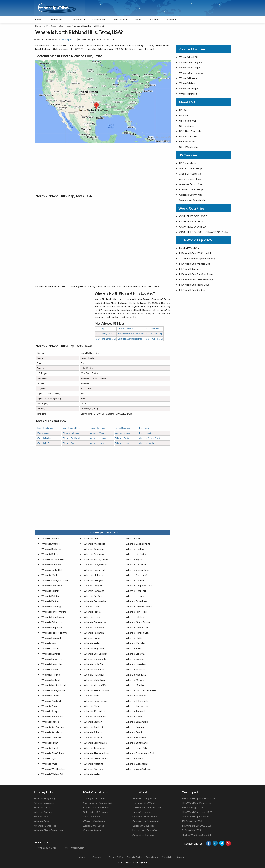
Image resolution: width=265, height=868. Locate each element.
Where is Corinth (50, 591)
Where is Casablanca (94, 821)
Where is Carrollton (136, 565)
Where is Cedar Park (94, 570)
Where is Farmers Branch (139, 606)
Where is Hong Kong (45, 798)
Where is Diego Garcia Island (49, 830)
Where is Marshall (135, 669)
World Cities (118, 20)
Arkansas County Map (191, 184)
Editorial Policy (134, 857)
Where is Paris (91, 696)
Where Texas (43, 433)
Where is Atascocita (94, 544)
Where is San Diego (190, 68)
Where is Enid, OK (189, 57)
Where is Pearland (51, 701)
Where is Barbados (44, 812)
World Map (56, 20)
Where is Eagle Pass (137, 601)
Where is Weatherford (53, 769)
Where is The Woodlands (97, 753)
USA (46, 26)
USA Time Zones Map (106, 339)
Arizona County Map (190, 179)
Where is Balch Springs (138, 544)
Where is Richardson (95, 711)
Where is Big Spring (136, 554)
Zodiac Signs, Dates (94, 826)
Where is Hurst (92, 638)
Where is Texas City (137, 748)
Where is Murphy (135, 685)
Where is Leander (135, 659)
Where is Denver (188, 78)
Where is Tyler (49, 758)
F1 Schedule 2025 (191, 830)
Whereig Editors (69, 39)
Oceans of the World (144, 803)
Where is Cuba (41, 821)
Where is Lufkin (50, 669)
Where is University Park (97, 758)
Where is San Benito (94, 727)
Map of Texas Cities (71, 428)
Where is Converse (52, 586)
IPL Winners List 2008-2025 (197, 826)
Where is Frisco (92, 617)
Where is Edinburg (51, 606)
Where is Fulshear (135, 617)
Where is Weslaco (93, 769)
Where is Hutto (134, 638)
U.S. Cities (153, 20)
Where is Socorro (93, 737)
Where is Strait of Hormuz (97, 807)
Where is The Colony (53, 753)
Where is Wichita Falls (53, 774)
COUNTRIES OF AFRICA (193, 227)
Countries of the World (145, 817)
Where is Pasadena (136, 696)
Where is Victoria (135, 758)
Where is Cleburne (94, 575)
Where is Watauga (93, 764)
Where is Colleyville (94, 580)
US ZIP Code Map (154, 334)
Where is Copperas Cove (139, 586)
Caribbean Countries (143, 826)
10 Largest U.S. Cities (94, 798)
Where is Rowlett (135, 716)
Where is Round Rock (95, 716)
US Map (183, 110)
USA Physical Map (154, 339)
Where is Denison (93, 596)
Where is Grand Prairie (138, 622)
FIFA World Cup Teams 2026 (194, 285)
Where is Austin (122, 438)
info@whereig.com (74, 848)
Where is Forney (92, 612)
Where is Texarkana (94, 748)
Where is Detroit (188, 94)
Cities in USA (57, 26)
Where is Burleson (51, 565)
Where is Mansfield (94, 669)
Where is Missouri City (96, 685)
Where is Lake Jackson (96, 654)
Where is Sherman (51, 737)
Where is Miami (187, 83)
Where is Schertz (93, 732)
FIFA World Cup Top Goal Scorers (197, 274)
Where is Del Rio (50, 596)
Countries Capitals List (145, 812)
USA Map (100, 329)
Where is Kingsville (94, 648)
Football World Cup (189, 248)
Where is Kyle (133, 648)
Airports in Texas (123, 433)
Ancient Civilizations (143, 835)
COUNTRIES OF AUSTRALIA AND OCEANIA (204, 232)
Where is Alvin (134, 538)
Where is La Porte (51, 654)
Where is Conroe (135, 580)
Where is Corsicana (94, 591)
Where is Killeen (50, 648)
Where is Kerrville (135, 643)
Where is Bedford (135, 549)
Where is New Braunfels (96, 690)
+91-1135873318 (47, 848)
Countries (97, 20)
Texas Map (144, 428)
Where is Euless (92, 606)
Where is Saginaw (93, 722)
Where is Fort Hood (136, 612)
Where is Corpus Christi (150, 438)
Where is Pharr (49, 706)
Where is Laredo (146, 443)
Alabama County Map (191, 168)
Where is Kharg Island (144, 798)
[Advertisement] (103, 168)
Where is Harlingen (94, 633)
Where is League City (95, 659)
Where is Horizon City (137, 633)
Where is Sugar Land (137, 743)
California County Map (191, 189)
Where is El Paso (44, 443)
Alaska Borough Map (190, 174)
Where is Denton (135, 596)
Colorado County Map (191, 195)
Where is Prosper (51, 711)
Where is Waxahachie (137, 764)
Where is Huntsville (52, 638)
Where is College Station (55, 580)
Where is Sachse (50, 722)
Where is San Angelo (137, 722)
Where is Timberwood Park (140, 753)
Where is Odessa (51, 696)
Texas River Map (123, 428)
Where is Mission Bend (53, 685)
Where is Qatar (42, 807)
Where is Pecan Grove (95, 701)
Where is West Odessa (138, 769)
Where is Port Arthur (137, 706)
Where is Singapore (44, 803)
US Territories (187, 126)
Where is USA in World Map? (131, 334)
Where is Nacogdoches (54, 690)
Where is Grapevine (52, 627)
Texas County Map (45, 428)
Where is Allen (91, 538)
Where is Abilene (50, 538)
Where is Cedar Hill (51, 570)
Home (38, 20)
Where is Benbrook (94, 554)
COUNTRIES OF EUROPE (193, 216)
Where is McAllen (51, 675)
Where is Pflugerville (137, 701)
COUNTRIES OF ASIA (191, 221)
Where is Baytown (51, 549)
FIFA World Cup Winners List (195, 264)
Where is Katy (49, 643)
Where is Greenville (94, 627)
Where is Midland (51, 680)
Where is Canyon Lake (95, 565)
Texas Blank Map (98, 428)
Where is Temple (50, 748)
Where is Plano (92, 706)
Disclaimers (152, 857)
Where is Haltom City (137, 627)
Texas (68, 26)
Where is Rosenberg (52, 716)
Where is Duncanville (95, 601)
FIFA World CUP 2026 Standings (196, 279)
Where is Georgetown (95, 622)
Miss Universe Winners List (98, 803)
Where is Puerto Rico (45, 826)
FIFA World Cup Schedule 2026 (198, 798)
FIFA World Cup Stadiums (193, 290)
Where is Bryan (134, 559)
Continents (77, 20)
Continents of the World (146, 821)
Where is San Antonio (53, 727)
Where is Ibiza (41, 817)
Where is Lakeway (135, 654)
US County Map (188, 163)
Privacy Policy (116, 857)
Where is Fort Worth (72, 438)
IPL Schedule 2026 (192, 821)
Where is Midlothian (94, 680)
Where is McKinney (94, 675)
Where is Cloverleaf (136, 575)
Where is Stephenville (95, 743)
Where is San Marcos (52, 732)
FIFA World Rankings (190, 269)
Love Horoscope (92, 817)
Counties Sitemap (93, 830)
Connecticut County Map (193, 200)
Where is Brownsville (52, 559)
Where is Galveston (52, 622)
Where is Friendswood (53, 617)
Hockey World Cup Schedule (197, 835)
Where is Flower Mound (54, 612)
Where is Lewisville (51, 664)
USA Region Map (126, 329)
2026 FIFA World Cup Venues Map (197, 258)
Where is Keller (92, 643)
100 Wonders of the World (147, 807)
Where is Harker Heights (54, 633)
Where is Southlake (136, 737)
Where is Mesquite (136, 675)
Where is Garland (70, 443)
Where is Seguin (135, 732)
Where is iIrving (122, 443)
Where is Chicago (189, 88)
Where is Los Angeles (191, 62)
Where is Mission (135, 680)
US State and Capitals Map (130, 339)
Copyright (167, 857)
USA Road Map (153, 329)
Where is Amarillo (51, 544)
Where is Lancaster (52, 659)
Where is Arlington (98, 438)
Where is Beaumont (94, 549)
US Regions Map (188, 121)
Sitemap (181, 857)
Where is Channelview (138, 570)
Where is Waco (97, 433)
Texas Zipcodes (146, 433)
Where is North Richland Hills (141, 690)
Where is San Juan (136, 727)
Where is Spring (50, 743)
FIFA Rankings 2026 (192, 807)
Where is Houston (98, 443)
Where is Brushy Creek (96, 559)
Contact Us (99, 857)
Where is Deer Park (136, 591)
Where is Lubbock (71, 433)
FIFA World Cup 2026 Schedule (196, 253)
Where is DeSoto (50, 601)
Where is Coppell (93, 586)
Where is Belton (50, 554)
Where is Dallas (44, 438)
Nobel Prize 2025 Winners (97, 812)
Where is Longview (136, 664)
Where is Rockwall (136, 711)
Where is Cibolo (50, 575)
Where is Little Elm (94, 664)
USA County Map (104, 334)
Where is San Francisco (191, 73)
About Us (83, 857)
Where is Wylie (92, 774)
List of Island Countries (145, 830)
